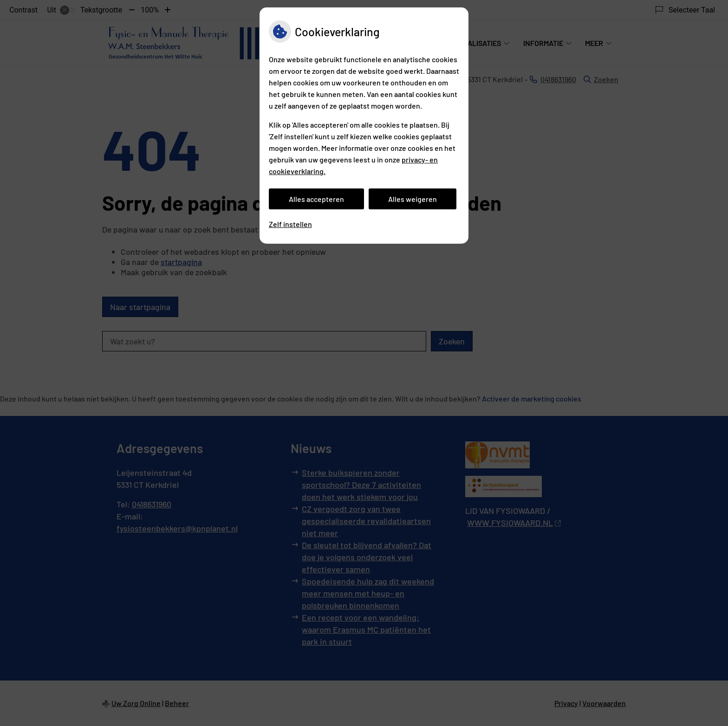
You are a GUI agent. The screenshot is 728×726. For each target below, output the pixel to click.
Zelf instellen (290, 224)
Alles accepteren (316, 199)
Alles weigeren (413, 199)
